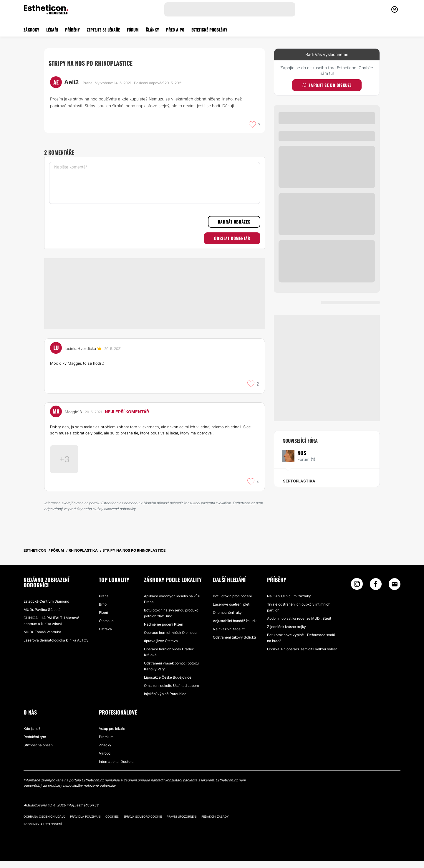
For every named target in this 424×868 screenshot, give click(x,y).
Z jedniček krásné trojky (286, 634)
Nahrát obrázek (234, 222)
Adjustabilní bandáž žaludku (236, 628)
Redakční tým (35, 744)
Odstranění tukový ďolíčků (234, 644)
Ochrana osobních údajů (44, 824)
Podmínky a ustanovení (43, 831)
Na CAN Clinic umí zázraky (289, 603)
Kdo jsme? (32, 736)
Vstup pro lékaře (112, 736)
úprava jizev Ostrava (161, 648)
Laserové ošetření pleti (232, 611)
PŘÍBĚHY (72, 30)
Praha (104, 603)
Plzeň (103, 620)
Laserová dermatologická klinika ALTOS (56, 647)
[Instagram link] (357, 592)
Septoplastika (299, 481)
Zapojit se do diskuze (327, 85)
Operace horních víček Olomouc (170, 640)
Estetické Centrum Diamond (46, 608)
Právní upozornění (182, 824)
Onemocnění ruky (227, 620)
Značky (105, 752)
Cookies (112, 824)
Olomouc (106, 628)
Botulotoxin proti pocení (232, 603)
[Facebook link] (376, 592)
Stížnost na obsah (38, 752)
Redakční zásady (215, 824)
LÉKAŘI (52, 30)
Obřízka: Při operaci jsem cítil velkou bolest (302, 656)
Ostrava (105, 636)
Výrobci (105, 760)
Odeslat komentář (232, 238)
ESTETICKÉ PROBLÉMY (209, 30)
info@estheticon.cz (82, 812)
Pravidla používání (85, 824)
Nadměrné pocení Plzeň (164, 631)
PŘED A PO (175, 30)
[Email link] (395, 591)
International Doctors (116, 769)
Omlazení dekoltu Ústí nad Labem (171, 693)
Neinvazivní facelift (229, 636)
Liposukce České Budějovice (168, 684)
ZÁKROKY (31, 30)
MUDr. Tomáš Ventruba (42, 639)
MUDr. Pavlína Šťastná (42, 617)
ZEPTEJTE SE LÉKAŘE (103, 30)
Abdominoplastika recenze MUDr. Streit (299, 625)
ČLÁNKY (152, 30)
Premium (106, 744)
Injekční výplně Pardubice (165, 701)
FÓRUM (133, 30)
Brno (103, 611)
